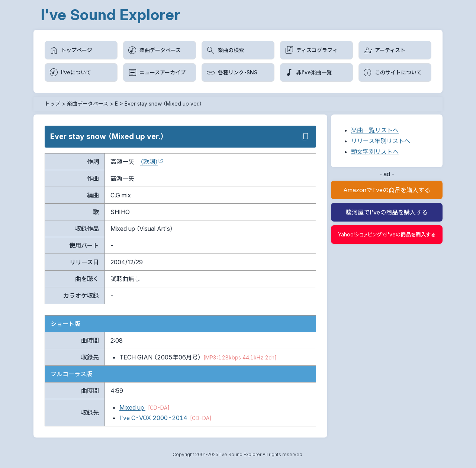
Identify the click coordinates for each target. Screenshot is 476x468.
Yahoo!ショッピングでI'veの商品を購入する (387, 234)
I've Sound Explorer (111, 15)
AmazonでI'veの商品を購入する (387, 190)
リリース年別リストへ (381, 141)
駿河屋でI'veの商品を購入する (387, 212)
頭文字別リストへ (375, 152)
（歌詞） (149, 162)
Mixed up (132, 407)
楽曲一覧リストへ (375, 130)
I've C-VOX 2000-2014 (153, 418)
